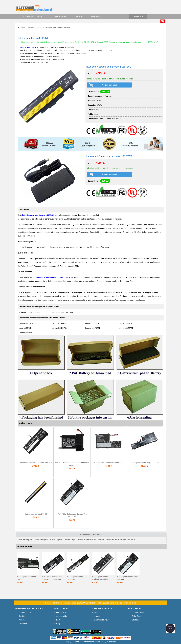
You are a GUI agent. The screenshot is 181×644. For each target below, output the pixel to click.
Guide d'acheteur (63, 612)
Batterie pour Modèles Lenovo (121, 540)
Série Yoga (70, 540)
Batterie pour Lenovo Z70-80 (36, 514)
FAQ (58, 620)
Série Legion (56, 540)
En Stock (105, 92)
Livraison (98, 616)
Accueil (22, 28)
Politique (22, 620)
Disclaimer (23, 624)
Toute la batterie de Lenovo (91, 540)
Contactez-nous (96, 16)
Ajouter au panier (109, 85)
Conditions (23, 616)
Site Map (135, 620)
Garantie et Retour (101, 620)
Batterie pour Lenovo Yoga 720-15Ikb (144, 463)
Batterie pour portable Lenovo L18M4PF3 (36, 463)
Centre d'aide (138, 16)
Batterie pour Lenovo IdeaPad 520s (108, 463)
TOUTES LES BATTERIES (31, 16)
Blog (58, 624)
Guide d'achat (61, 16)
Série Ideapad (41, 540)
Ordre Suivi (78, 16)
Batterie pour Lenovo (36, 28)
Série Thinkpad (25, 540)
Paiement (98, 612)
